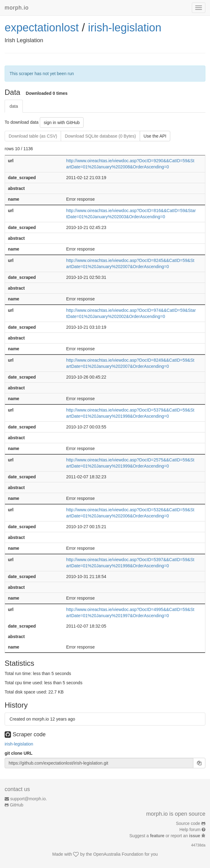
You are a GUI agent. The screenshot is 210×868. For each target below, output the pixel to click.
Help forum (190, 830)
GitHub (17, 805)
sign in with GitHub (62, 123)
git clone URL (19, 753)
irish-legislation (125, 28)
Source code (188, 823)
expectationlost (42, 28)
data (14, 106)
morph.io (17, 8)
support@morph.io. (29, 799)
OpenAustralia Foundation (118, 854)
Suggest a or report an (165, 836)
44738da (198, 845)
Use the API (155, 136)
